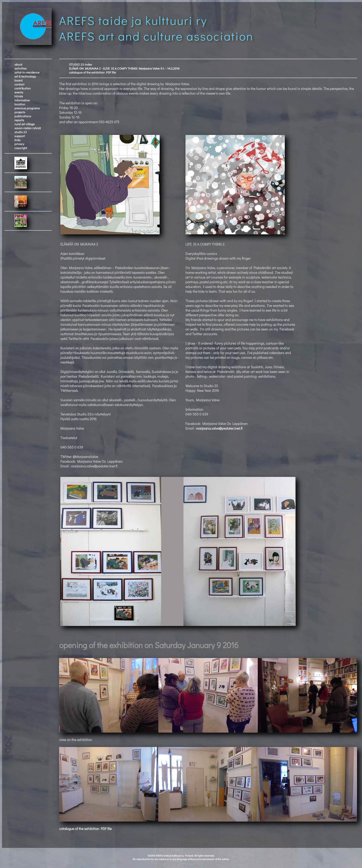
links (17, 140)
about (18, 64)
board (18, 80)
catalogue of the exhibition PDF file (92, 72)
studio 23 (21, 132)
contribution (23, 88)
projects (20, 112)
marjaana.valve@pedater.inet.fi (219, 428)
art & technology (25, 76)
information (22, 100)
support (20, 136)
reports (19, 120)
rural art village (25, 124)
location (20, 104)
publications (23, 116)
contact (19, 84)
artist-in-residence (27, 72)
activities (20, 68)
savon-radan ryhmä (28, 128)
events (19, 92)
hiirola (19, 96)
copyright (21, 148)
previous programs (27, 108)
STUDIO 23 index (81, 64)
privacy (19, 144)
